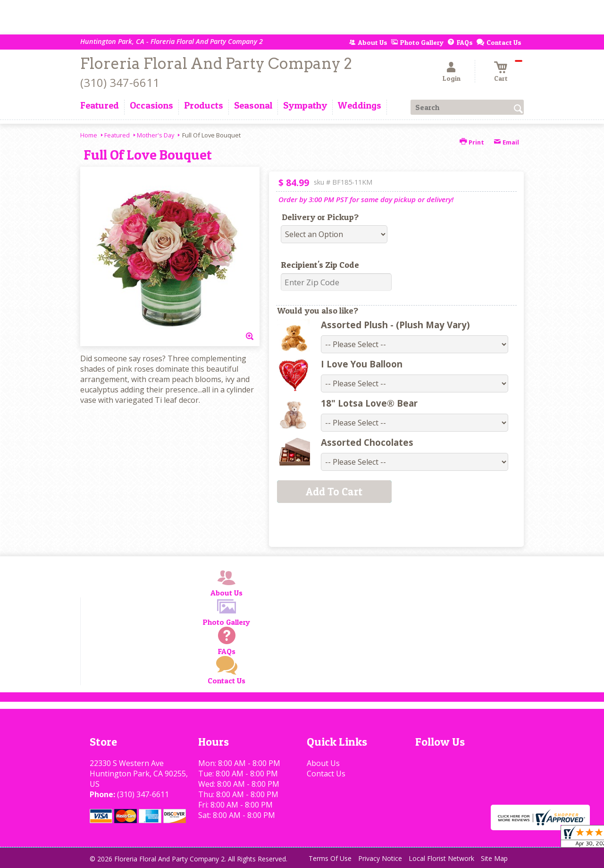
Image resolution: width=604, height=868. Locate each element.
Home (89, 135)
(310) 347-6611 (120, 82)
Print (472, 142)
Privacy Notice (380, 858)
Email (506, 142)
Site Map (494, 858)
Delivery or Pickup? (320, 217)
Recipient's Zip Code (320, 265)
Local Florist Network (441, 858)
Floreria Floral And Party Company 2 (216, 64)
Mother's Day (155, 135)
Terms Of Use (330, 858)
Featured (117, 135)
